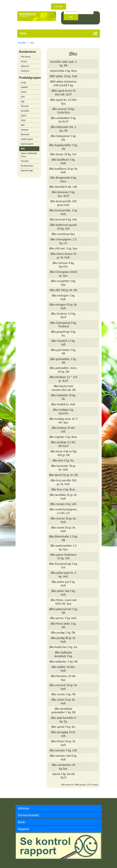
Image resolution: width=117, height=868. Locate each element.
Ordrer (24, 61)
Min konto (26, 57)
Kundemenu (28, 52)
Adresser (25, 66)
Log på (58, 6)
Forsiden (22, 43)
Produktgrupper (29, 78)
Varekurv (25, 71)
